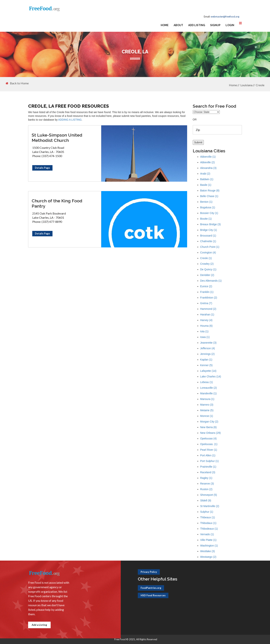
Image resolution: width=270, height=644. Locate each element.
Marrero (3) (207, 405)
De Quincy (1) (208, 269)
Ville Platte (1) (208, 540)
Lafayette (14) (208, 371)
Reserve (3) (207, 484)
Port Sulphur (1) (210, 461)
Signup (215, 25)
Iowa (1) (205, 337)
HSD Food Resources (153, 595)
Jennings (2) (207, 354)
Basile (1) (206, 185)
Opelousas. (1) (209, 444)
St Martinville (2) (210, 506)
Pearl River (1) (209, 450)
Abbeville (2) (208, 162)
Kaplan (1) (206, 360)
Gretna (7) (206, 303)
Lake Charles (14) (211, 376)
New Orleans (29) (211, 433)
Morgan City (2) (209, 422)
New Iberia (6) (208, 427)
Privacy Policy (149, 572)
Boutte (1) (206, 219)
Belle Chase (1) (209, 196)
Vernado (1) (207, 534)
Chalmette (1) (208, 241)
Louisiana (246, 85)
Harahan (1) (207, 314)
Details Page (42, 168)
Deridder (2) (207, 275)
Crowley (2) (207, 264)
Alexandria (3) (208, 168)
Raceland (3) (208, 472)
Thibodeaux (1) (209, 529)
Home (165, 25)
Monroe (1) (207, 416)
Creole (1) (206, 258)
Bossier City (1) (209, 213)
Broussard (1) (208, 236)
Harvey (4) (206, 320)
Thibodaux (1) (208, 523)
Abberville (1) (208, 157)
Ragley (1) (206, 478)
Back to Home (17, 83)
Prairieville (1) (208, 467)
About (178, 25)
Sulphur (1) (207, 512)
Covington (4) (208, 252)
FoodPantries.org (151, 588)
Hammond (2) (208, 309)
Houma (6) (206, 326)
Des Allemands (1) (211, 281)
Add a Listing (39, 625)
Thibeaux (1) (208, 517)
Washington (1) (209, 546)
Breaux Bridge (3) (211, 224)
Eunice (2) (206, 286)
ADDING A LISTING (70, 120)
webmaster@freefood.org (225, 17)
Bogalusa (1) (208, 207)
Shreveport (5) (209, 495)
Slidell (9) (206, 500)
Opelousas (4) (208, 438)
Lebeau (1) (207, 382)
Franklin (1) (207, 292)
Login (230, 25)
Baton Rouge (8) (210, 190)
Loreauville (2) (209, 388)
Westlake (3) (208, 551)
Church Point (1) (210, 247)
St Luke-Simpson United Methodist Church (57, 138)
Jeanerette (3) (208, 343)
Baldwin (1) (207, 179)
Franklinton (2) (209, 298)
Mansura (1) (207, 399)
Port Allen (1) (208, 455)
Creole (260, 85)
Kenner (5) (206, 365)
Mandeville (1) (208, 393)
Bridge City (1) (209, 230)
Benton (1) (206, 202)
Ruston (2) (206, 489)
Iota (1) (204, 331)
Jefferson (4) (208, 348)
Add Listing (197, 25)
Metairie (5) (207, 410)
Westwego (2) (208, 557)
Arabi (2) (205, 174)
